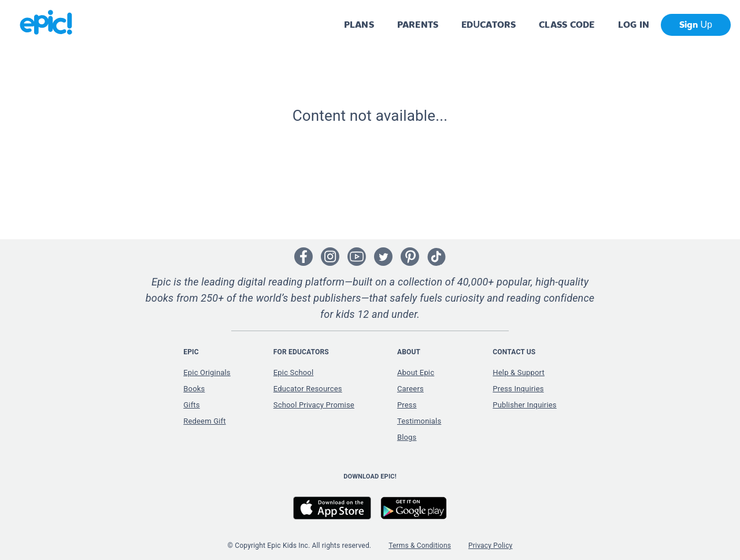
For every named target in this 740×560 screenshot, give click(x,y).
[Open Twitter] (383, 257)
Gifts (191, 405)
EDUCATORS (489, 25)
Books (194, 389)
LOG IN (634, 25)
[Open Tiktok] (436, 257)
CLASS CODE (567, 25)
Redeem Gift (204, 421)
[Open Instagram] (330, 257)
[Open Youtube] (357, 257)
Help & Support (519, 372)
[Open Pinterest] (410, 257)
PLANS (359, 25)
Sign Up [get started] (696, 25)
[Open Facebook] (304, 257)
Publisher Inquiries (524, 405)
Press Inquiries (518, 389)
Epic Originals (207, 372)
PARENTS (418, 25)
